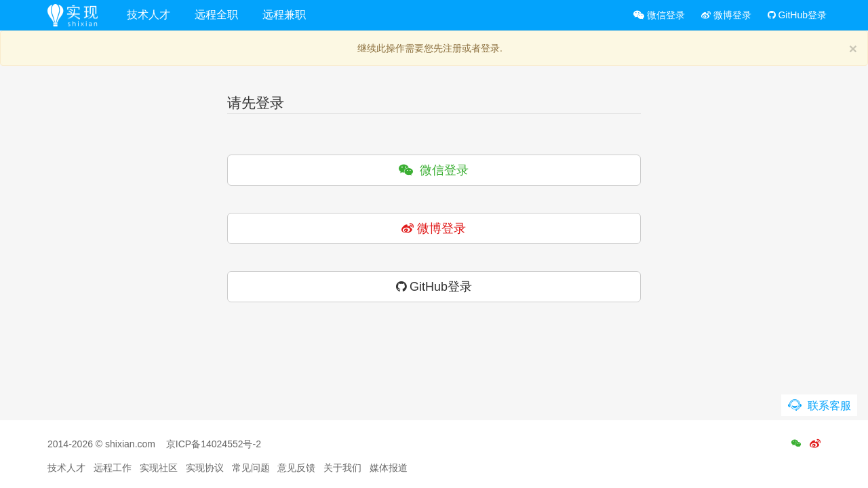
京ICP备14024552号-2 (214, 444)
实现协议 (205, 468)
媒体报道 (389, 468)
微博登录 (726, 15)
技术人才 (149, 15)
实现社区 (159, 468)
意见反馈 (296, 468)
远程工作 (113, 468)
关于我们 (342, 468)
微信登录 (659, 15)
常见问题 (251, 468)
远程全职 (216, 15)
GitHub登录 (797, 15)
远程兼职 (284, 15)
